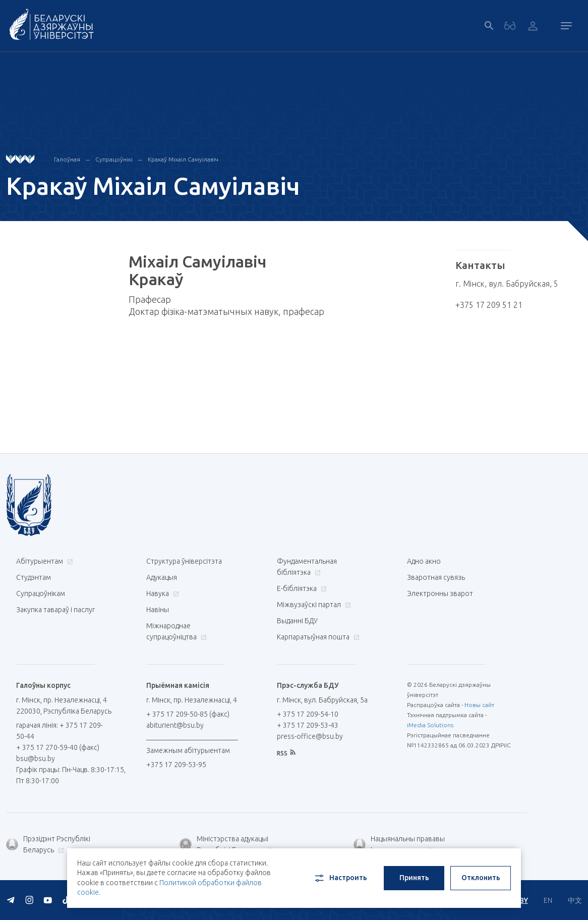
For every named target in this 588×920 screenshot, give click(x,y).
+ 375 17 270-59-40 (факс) (58, 747)
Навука (161, 593)
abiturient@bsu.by (175, 725)
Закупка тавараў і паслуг (55, 610)
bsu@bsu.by (36, 759)
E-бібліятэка (301, 588)
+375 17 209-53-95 (176, 765)
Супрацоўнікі (114, 159)
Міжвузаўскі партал (313, 605)
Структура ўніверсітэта (184, 561)
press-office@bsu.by (310, 736)
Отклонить (481, 878)
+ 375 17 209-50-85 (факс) (188, 714)
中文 (575, 900)
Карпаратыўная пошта (317, 637)
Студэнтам (34, 577)
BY (524, 900)
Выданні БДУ (297, 621)
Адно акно (424, 561)
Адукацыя (162, 577)
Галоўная (67, 159)
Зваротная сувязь (436, 577)
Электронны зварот (440, 593)
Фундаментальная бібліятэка (307, 567)
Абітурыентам (43, 561)
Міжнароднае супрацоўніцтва (177, 631)
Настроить (340, 878)
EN (548, 900)
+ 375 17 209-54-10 (308, 714)
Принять (414, 878)
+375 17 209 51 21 (489, 305)
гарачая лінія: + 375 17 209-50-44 (60, 731)
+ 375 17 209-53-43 (308, 725)
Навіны (158, 610)
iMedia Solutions (430, 725)
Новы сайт (479, 705)
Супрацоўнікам (41, 593)
